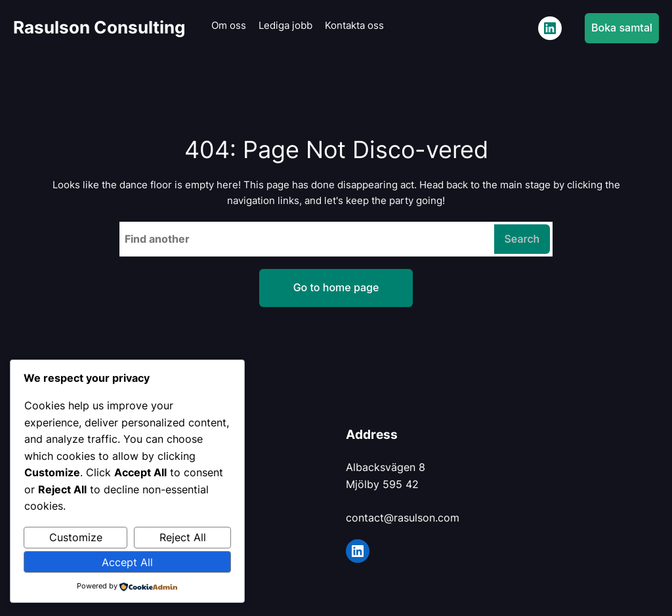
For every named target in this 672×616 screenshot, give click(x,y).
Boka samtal (622, 28)
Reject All (183, 537)
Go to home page (336, 287)
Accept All (127, 562)
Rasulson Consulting (99, 27)
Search (522, 239)
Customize (76, 537)
